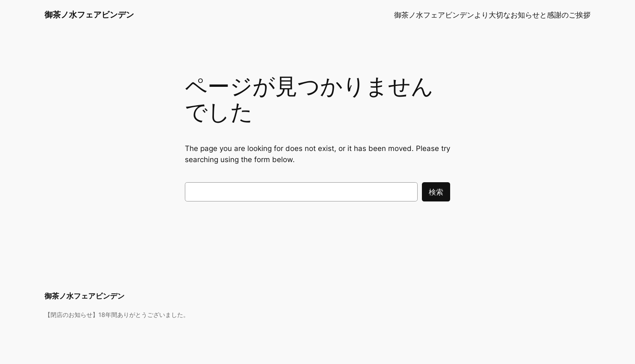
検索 (436, 192)
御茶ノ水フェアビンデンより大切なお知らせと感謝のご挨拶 (492, 15)
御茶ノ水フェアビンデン (89, 15)
